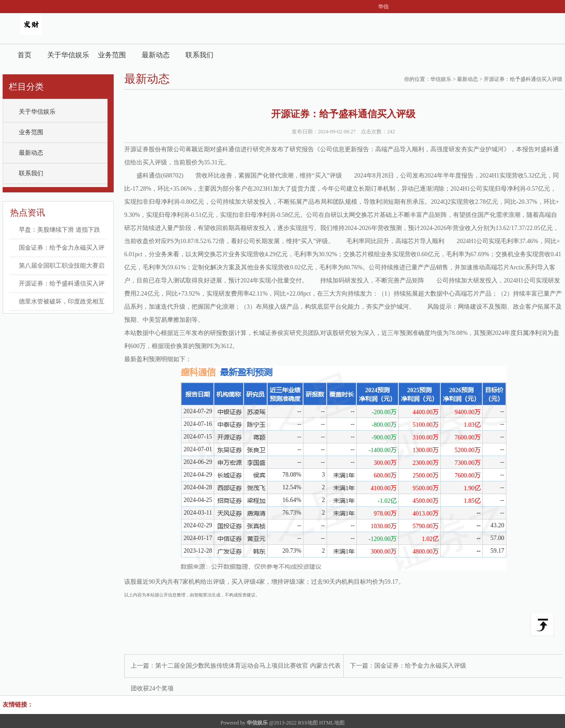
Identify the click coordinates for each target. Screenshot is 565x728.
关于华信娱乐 (68, 55)
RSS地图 (308, 723)
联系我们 (199, 55)
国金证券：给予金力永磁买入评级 (420, 666)
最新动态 (156, 55)
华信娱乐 (441, 79)
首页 (24, 55)
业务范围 (112, 55)
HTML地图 (332, 723)
